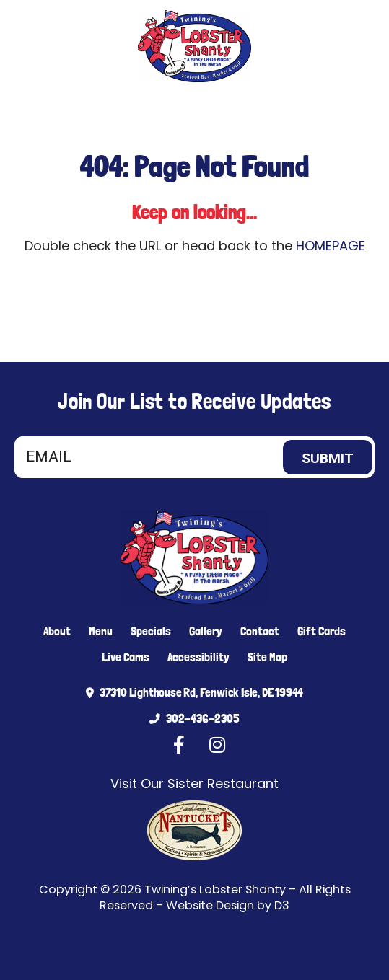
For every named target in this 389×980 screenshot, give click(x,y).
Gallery (206, 631)
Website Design (210, 905)
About (57, 631)
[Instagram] (93, 108)
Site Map (267, 657)
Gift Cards (322, 631)
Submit (328, 458)
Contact (260, 631)
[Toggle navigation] (362, 108)
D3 (282, 905)
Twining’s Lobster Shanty (215, 889)
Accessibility (198, 657)
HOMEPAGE (331, 246)
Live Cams (126, 657)
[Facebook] (71, 108)
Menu (101, 631)
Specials (151, 631)
